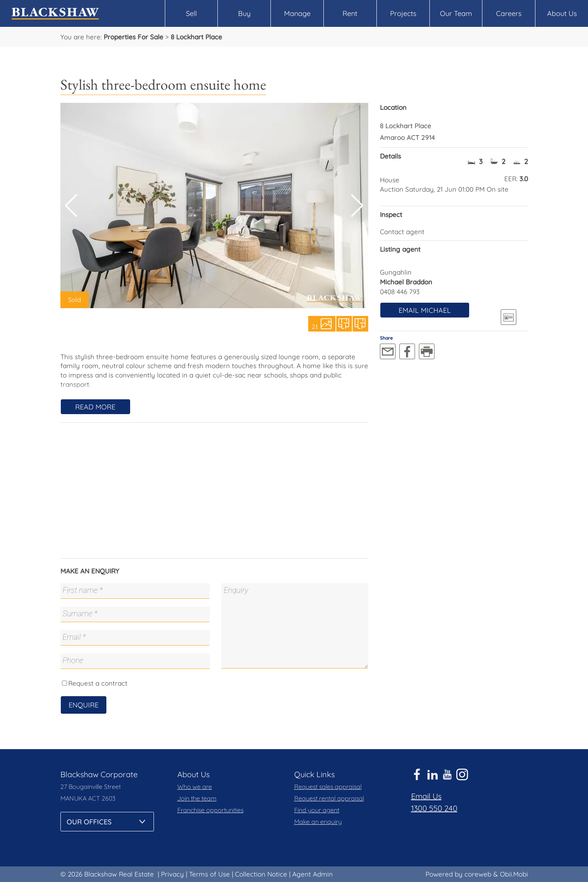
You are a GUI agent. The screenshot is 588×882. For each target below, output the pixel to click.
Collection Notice (261, 874)
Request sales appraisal (328, 787)
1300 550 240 (434, 808)
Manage (297, 13)
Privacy (172, 874)
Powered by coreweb (458, 874)
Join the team (197, 798)
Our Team (456, 13)
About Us (562, 13)
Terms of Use (209, 874)
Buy (244, 13)
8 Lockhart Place (196, 37)
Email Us (426, 796)
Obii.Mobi (514, 874)
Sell (191, 13)
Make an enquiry (318, 822)
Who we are (195, 787)
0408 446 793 (400, 292)
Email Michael (425, 310)
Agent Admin (313, 874)
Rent (350, 13)
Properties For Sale (133, 37)
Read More (95, 407)
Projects (403, 13)
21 (315, 326)
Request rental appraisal (329, 798)
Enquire (84, 705)
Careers (509, 13)
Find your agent (317, 810)
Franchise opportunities (210, 810)
